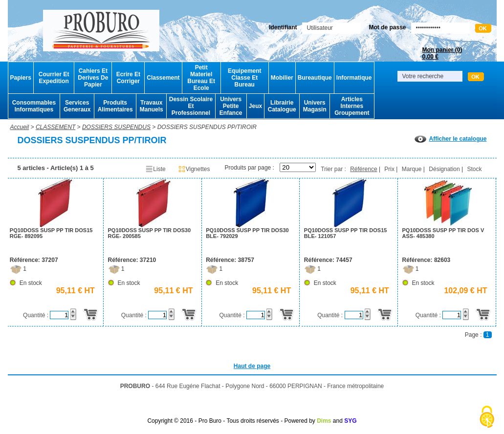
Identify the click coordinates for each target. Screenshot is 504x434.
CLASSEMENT (55, 127)
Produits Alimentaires (115, 106)
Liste (155, 169)
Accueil (20, 127)
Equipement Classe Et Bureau (245, 78)
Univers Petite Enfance (231, 106)
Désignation (444, 169)
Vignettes (194, 169)
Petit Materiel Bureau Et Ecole (201, 78)
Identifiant (283, 27)
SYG (350, 421)
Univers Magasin (315, 106)
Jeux (255, 106)
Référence (363, 169)
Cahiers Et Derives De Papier (93, 78)
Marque (412, 169)
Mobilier (282, 78)
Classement (163, 78)
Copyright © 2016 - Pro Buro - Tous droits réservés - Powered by (231, 421)
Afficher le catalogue (450, 139)
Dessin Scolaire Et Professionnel (191, 106)
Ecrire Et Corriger (128, 78)
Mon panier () (442, 53)
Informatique (354, 78)
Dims (324, 421)
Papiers (21, 78)
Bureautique (315, 78)
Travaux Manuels (152, 106)
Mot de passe (387, 27)
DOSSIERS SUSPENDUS (116, 127)
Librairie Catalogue (282, 106)
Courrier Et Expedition (54, 78)
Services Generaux (77, 106)
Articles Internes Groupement (352, 106)
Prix (389, 169)
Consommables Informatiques (34, 106)
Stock (474, 169)
